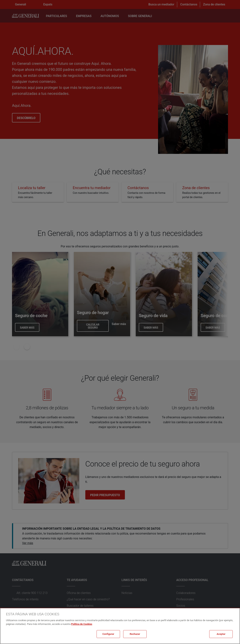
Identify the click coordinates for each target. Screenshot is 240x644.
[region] (120, 626)
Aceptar (221, 634)
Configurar (108, 634)
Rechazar (135, 634)
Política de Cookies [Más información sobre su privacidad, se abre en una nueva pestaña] (82, 624)
